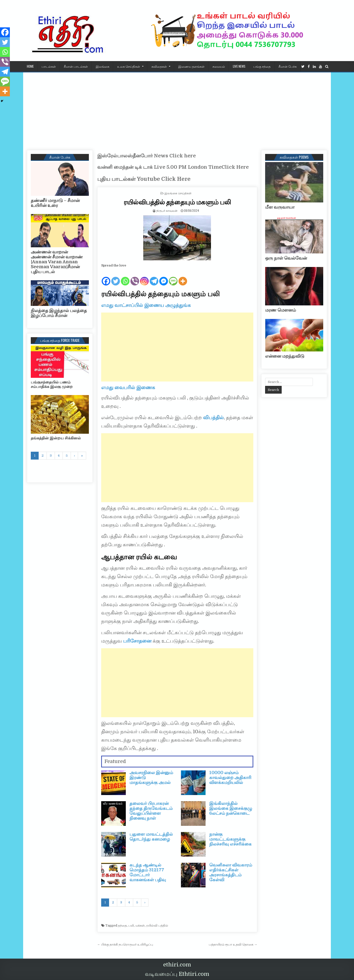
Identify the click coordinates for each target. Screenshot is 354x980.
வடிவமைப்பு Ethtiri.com (177, 974)
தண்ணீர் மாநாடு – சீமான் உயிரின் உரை (55, 203)
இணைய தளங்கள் (191, 66)
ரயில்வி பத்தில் (157, 925)
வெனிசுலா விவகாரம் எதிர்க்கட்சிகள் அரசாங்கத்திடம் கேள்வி (231, 872)
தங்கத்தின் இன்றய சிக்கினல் (56, 438)
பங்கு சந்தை (262, 66)
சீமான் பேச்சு (288, 66)
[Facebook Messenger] (164, 277)
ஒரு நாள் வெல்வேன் (286, 258)
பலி (131, 925)
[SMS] (173, 277)
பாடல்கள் (49, 66)
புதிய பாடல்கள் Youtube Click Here (144, 179)
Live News (239, 66)
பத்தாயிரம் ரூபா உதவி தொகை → (233, 944)
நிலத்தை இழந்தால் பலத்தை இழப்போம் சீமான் (59, 313)
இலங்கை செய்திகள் (178, 193)
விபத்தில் (213, 418)
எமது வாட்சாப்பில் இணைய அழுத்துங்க (146, 305)
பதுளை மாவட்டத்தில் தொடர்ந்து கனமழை (151, 837)
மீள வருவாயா (280, 207)
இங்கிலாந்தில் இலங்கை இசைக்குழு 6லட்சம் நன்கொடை (231, 808)
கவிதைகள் (159, 66)
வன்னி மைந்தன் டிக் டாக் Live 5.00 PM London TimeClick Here (173, 167)
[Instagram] (144, 277)
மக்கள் (140, 925)
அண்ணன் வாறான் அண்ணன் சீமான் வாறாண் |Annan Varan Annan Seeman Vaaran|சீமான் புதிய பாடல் (57, 262)
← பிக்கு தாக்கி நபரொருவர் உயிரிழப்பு (125, 944)
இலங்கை (103, 66)
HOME (30, 66)
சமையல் (219, 66)
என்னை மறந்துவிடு (285, 356)
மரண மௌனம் (281, 310)
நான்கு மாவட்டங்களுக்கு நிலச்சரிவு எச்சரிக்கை (230, 839)
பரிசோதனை (137, 641)
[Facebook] (106, 277)
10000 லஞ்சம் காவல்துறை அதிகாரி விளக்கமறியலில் (230, 778)
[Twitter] (116, 277)
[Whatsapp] (125, 277)
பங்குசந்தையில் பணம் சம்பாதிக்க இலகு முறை (52, 384)
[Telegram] (154, 277)
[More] (183, 277)
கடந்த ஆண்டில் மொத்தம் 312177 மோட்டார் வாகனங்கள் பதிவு (148, 872)
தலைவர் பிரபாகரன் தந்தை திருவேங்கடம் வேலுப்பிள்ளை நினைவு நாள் (151, 811)
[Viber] (135, 277)
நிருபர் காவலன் (167, 210)
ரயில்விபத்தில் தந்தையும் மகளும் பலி (177, 202)
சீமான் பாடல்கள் (76, 66)
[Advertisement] (177, 109)
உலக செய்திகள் (129, 66)
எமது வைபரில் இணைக (128, 388)
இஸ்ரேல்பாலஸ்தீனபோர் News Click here (146, 156)
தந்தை (122, 925)
